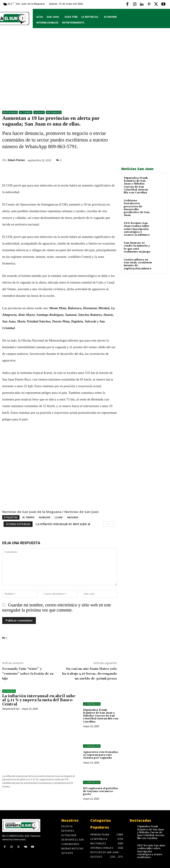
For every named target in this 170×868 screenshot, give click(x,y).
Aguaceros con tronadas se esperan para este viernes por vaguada (100, 755)
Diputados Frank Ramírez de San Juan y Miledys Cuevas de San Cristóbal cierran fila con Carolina (136, 185)
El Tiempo (26, 112)
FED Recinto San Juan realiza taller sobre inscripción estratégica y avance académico (137, 229)
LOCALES (39, 112)
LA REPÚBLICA (92, 704)
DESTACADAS (10, 112)
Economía (9, 691)
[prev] (106, 524)
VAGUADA (72, 517)
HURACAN (44, 517)
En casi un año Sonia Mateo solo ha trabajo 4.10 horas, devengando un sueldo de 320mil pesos (90, 674)
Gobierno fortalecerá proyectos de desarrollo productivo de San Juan (137, 208)
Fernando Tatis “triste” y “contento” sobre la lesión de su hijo (28, 674)
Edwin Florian (16, 160)
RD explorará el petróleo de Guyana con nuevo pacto (101, 791)
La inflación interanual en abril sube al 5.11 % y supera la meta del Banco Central (39, 700)
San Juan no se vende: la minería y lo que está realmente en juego (137, 247)
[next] (113, 524)
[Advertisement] (85, 73)
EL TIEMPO (28, 517)
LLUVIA (58, 517)
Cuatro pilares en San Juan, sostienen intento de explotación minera (138, 264)
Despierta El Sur (11, 709)
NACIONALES (54, 112)
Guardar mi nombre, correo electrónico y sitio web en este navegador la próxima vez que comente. (57, 607)
